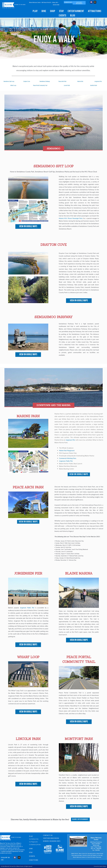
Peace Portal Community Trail (40, 85)
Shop (53, 11)
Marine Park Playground (67, 450)
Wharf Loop (13, 85)
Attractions (95, 11)
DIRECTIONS (34, 860)
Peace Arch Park (62, 81)
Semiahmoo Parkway (45, 81)
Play (35, 11)
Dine (44, 11)
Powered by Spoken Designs (100, 866)
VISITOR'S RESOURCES (52, 838)
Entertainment (76, 11)
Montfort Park (94, 85)
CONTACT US (48, 835)
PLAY (31, 836)
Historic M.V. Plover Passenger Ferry (71, 218)
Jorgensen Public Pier (66, 461)
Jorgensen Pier (98, 81)
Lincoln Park (67, 85)
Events (63, 15)
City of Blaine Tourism (19, 866)
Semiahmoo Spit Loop (9, 81)
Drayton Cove (27, 81)
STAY (31, 853)
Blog (73, 15)
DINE (31, 849)
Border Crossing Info (52, 841)
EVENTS (32, 856)
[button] (53, 149)
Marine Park (80, 81)
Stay (62, 11)
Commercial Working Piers (68, 458)
